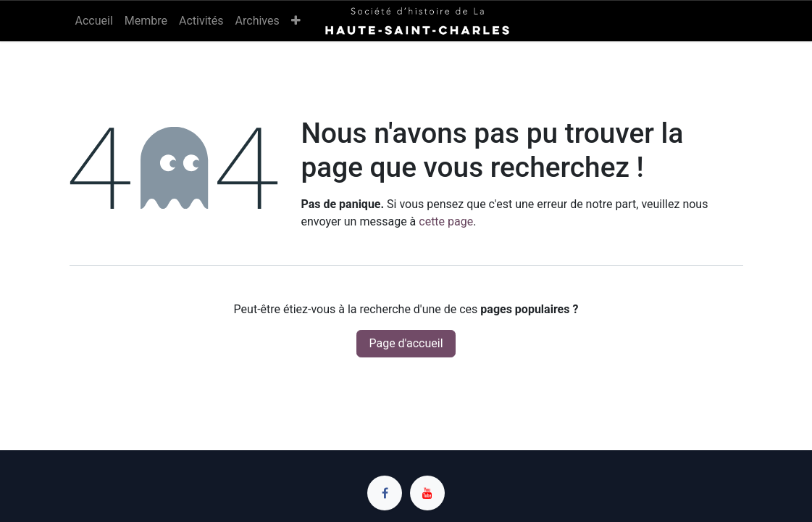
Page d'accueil (406, 343)
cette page (446, 221)
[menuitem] (94, 21)
